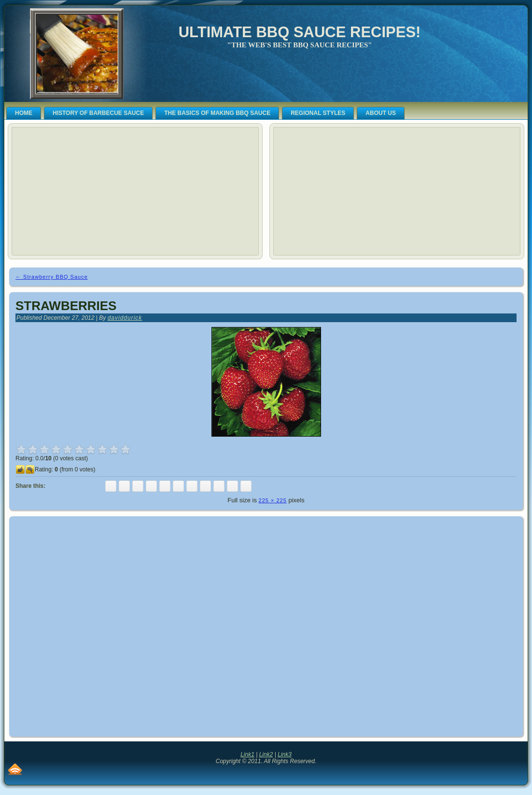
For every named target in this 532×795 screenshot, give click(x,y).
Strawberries (66, 306)
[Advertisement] (88, 191)
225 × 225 (273, 500)
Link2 (266, 754)
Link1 (247, 754)
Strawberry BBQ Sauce (52, 277)
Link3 (285, 754)
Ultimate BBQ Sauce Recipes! (300, 32)
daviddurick (125, 318)
